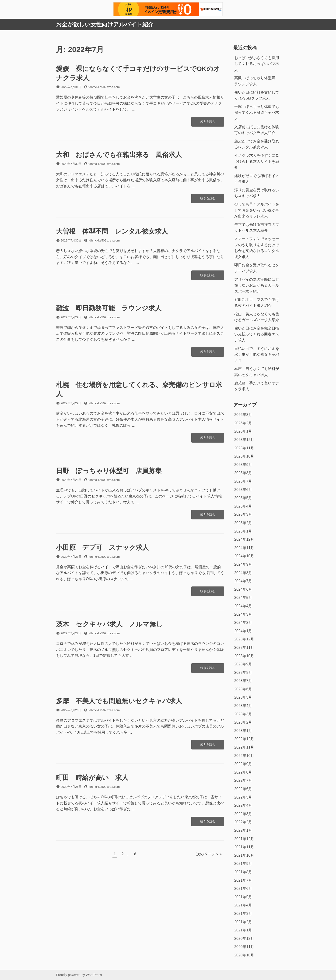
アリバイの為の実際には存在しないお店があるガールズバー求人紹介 (257, 285)
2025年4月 (243, 506)
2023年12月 (244, 639)
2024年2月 (243, 623)
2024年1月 (243, 631)
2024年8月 (243, 573)
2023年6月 (243, 689)
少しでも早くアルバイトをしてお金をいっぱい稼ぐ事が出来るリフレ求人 (257, 210)
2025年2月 (243, 523)
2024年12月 (244, 539)
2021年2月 (243, 922)
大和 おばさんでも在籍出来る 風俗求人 (119, 155)
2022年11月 (244, 747)
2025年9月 (243, 465)
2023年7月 (243, 681)
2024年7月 (243, 581)
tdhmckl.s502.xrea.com (104, 87)
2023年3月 (243, 714)
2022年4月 (243, 805)
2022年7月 (243, 780)
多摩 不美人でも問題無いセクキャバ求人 (119, 701)
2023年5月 (243, 697)
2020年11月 (244, 947)
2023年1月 (243, 731)
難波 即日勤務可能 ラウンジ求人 (109, 308)
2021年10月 (244, 855)
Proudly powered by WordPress (79, 975)
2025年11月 (244, 448)
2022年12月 (244, 739)
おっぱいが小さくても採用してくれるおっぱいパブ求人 (257, 64)
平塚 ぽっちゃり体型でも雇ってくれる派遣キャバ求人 (257, 113)
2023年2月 (243, 722)
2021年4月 (243, 905)
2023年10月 (244, 656)
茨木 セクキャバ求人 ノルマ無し (109, 624)
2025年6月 (243, 490)
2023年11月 (244, 648)
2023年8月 (243, 673)
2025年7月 (243, 481)
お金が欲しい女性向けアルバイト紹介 (105, 24)
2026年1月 (243, 431)
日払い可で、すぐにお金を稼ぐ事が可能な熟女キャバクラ (257, 355)
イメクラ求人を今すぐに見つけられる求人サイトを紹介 (257, 161)
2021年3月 (243, 914)
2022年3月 (243, 814)
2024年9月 (243, 564)
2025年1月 (243, 531)
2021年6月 (243, 889)
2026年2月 (243, 423)
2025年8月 (243, 473)
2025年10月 (244, 456)
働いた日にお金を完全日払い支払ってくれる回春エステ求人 (257, 334)
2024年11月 (244, 548)
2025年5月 (243, 498)
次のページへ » (209, 854)
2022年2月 (243, 822)
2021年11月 (244, 847)
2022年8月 (243, 772)
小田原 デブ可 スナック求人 (102, 548)
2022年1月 (243, 830)
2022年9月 (243, 764)
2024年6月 (243, 589)
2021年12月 (244, 839)
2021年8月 (243, 872)
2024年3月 (243, 614)
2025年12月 (244, 440)
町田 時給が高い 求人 (92, 778)
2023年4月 (243, 706)
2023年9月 (243, 664)
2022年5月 (243, 797)
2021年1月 (243, 930)
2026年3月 (243, 415)
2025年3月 (243, 514)
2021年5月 (243, 897)
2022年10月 (244, 756)
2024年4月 (243, 606)
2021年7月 (243, 880)
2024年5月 (243, 598)
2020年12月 (244, 939)
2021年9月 (243, 864)
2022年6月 (243, 789)
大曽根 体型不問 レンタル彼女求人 (112, 231)
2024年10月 (244, 556)
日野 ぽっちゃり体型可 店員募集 (109, 471)
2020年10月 (244, 955)
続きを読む (208, 123)
